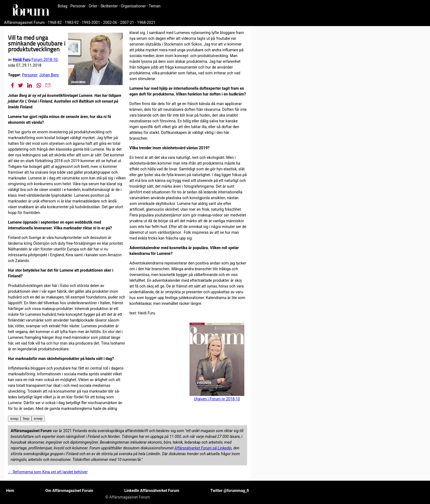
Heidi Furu (22, 60)
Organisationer (133, 6)
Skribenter (109, 6)
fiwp (26, 419)
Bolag (63, 6)
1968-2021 (146, 22)
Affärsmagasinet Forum (24, 22)
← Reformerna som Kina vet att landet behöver (48, 472)
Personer (78, 6)
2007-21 (127, 22)
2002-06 (110, 22)
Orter (93, 6)
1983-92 (72, 22)
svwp (14, 419)
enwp (38, 419)
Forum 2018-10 (45, 60)
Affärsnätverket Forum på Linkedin (203, 448)
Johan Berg (49, 75)
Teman (155, 6)
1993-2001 (91, 22)
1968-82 (55, 22)
